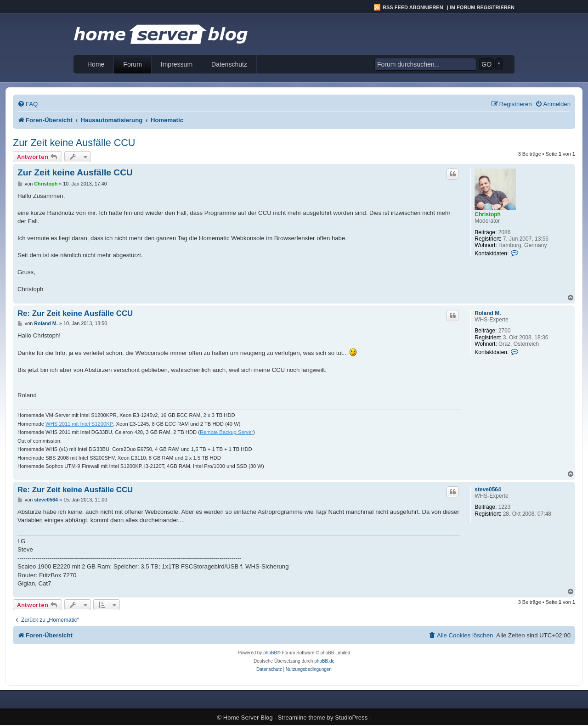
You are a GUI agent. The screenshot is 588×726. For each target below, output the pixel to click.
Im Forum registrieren (482, 7)
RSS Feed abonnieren (413, 7)
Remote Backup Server (226, 432)
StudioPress (351, 718)
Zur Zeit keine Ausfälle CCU (74, 143)
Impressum (177, 64)
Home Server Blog (248, 718)
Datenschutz (229, 64)
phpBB (270, 653)
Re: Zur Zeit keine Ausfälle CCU (75, 313)
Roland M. (488, 313)
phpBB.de (324, 661)
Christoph (488, 214)
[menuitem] (28, 104)
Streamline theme (302, 718)
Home (96, 64)
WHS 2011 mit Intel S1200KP (79, 424)
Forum (132, 64)
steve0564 (488, 490)
